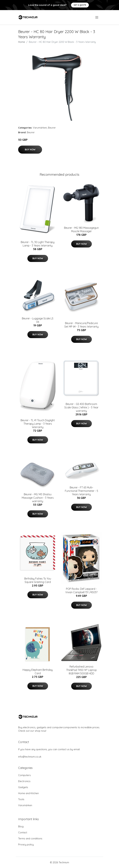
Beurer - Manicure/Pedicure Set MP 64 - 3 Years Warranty (81, 325)
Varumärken (40, 128)
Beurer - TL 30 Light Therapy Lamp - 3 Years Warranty (38, 244)
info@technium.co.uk (30, 757)
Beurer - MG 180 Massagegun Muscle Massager (81, 229)
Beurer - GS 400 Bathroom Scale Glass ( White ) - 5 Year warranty (81, 407)
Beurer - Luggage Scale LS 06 (38, 320)
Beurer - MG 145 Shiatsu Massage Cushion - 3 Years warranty (38, 498)
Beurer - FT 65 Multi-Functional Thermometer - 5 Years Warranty (81, 491)
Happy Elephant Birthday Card (38, 672)
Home (22, 42)
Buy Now (30, 150)
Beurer (52, 128)
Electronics (24, 781)
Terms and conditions (30, 838)
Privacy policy (26, 844)
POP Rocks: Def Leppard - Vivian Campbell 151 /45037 (81, 591)
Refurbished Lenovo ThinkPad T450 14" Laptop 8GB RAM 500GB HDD (81, 670)
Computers (24, 775)
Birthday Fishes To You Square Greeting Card (38, 580)
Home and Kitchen (28, 793)
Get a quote (80, 5)
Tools (21, 799)
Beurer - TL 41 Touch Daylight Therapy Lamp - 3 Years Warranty (38, 424)
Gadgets (23, 787)
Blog (21, 826)
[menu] (97, 17)
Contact (23, 832)
